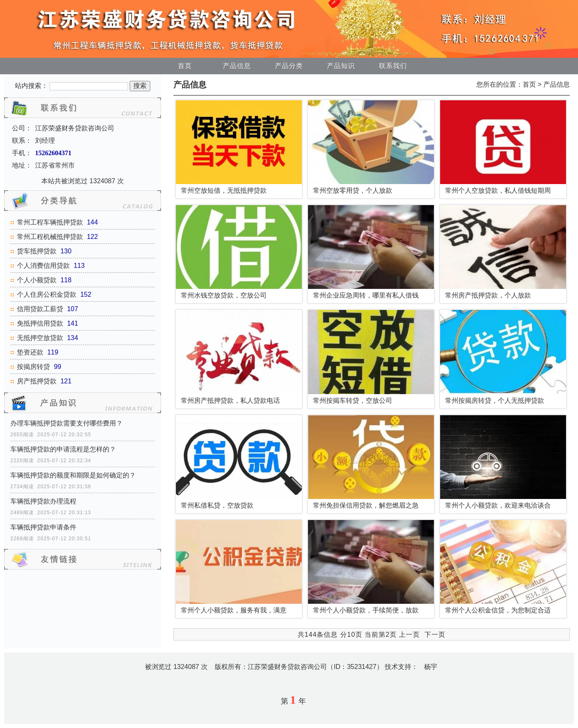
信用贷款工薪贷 (40, 309)
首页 (185, 66)
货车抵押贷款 (37, 251)
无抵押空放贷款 (40, 338)
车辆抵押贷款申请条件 (43, 527)
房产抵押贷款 (37, 381)
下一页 (435, 635)
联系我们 (393, 66)
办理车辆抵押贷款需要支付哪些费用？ (66, 423)
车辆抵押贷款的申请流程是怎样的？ (63, 449)
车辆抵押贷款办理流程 (43, 501)
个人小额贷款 (37, 280)
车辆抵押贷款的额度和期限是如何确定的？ (73, 475)
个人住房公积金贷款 (47, 294)
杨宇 (431, 667)
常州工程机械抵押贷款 (50, 237)
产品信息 (237, 66)
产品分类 (289, 66)
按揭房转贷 (33, 367)
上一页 (409, 635)
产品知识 (341, 66)
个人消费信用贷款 (43, 266)
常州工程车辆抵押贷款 (50, 222)
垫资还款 (30, 352)
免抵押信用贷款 (40, 323)
